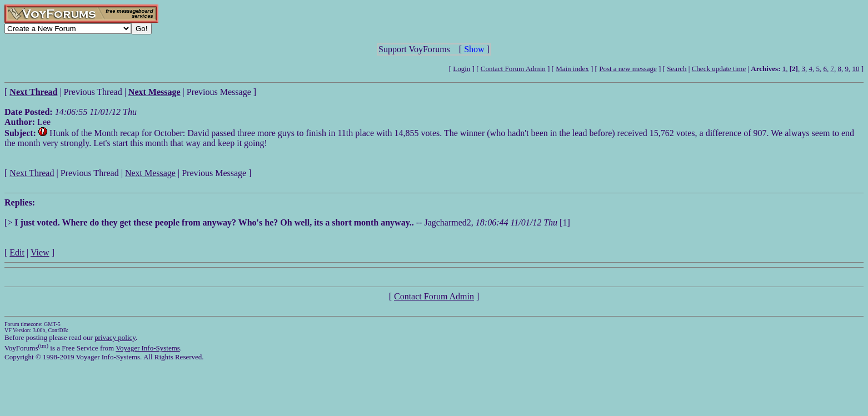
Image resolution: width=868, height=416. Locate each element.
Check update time (719, 69)
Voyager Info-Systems (148, 348)
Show (474, 49)
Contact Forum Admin (513, 69)
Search (677, 69)
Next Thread (32, 173)
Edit (17, 252)
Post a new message (628, 69)
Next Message (150, 173)
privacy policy (115, 337)
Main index (572, 69)
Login (462, 69)
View (40, 252)
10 (855, 69)
